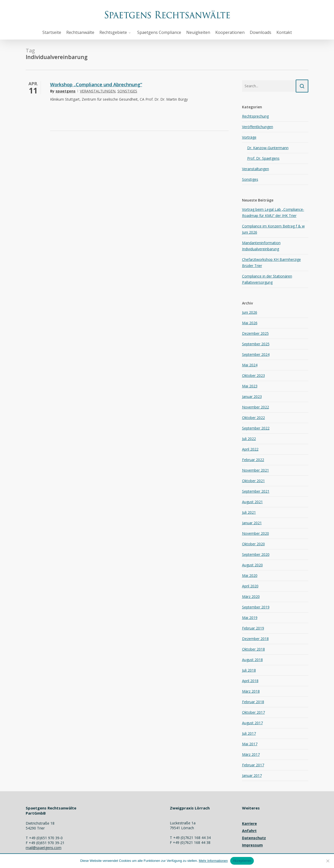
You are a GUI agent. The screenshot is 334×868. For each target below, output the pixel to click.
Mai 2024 (250, 365)
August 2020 (252, 565)
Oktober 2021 (253, 481)
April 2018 (250, 681)
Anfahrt (249, 831)
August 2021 (252, 502)
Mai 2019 (250, 618)
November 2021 (256, 470)
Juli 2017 (249, 733)
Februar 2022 (253, 460)
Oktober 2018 (253, 649)
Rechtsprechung (255, 116)
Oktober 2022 (253, 418)
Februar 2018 (253, 702)
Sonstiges (127, 91)
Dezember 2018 (255, 639)
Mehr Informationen (213, 861)
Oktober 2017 (253, 712)
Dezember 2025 (255, 333)
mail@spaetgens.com (44, 848)
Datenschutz (254, 838)
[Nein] (328, 861)
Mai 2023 (250, 386)
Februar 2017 (253, 765)
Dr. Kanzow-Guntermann (268, 148)
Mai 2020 (250, 575)
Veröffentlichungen (258, 127)
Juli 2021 (249, 512)
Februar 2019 (253, 628)
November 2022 (256, 407)
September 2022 (256, 428)
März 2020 (251, 597)
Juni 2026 (250, 312)
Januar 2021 (252, 523)
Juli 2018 (249, 670)
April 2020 (250, 586)
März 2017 (251, 754)
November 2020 (256, 533)
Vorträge (249, 137)
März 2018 (251, 691)
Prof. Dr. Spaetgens (263, 158)
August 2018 (252, 660)
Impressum (252, 845)
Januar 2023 (252, 397)
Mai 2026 (250, 323)
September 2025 (256, 344)
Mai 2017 (250, 744)
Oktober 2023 (253, 375)
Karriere (249, 823)
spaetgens (66, 91)
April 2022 (250, 449)
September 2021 (256, 491)
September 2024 (256, 354)
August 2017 (252, 723)
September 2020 (256, 554)
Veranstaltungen (98, 91)
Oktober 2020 (253, 544)
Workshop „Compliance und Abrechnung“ (96, 84)
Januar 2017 (252, 775)
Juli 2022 (249, 439)
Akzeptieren (242, 861)
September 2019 (256, 607)
